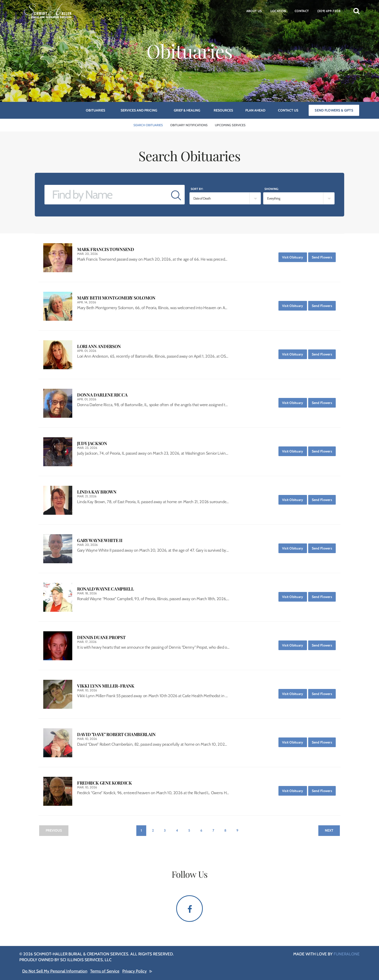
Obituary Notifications (189, 125)
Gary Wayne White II (100, 540)
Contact (302, 11)
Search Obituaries (148, 125)
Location (278, 11)
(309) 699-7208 (329, 11)
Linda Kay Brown (97, 492)
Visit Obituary (295, 256)
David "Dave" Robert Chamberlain (116, 734)
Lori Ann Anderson (99, 346)
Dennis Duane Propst (101, 637)
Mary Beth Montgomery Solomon (116, 298)
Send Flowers (324, 256)
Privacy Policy (135, 971)
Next (329, 830)
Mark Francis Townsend (106, 249)
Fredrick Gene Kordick (104, 783)
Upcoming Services (230, 125)
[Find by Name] (106, 195)
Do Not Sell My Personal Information (55, 971)
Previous (54, 830)
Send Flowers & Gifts (334, 110)
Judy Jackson (92, 443)
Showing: (272, 189)
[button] (357, 11)
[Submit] (176, 195)
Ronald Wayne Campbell (105, 589)
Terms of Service (105, 971)
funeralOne (347, 954)
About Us (254, 11)
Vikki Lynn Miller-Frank (106, 686)
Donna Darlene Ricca (102, 395)
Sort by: (197, 189)
